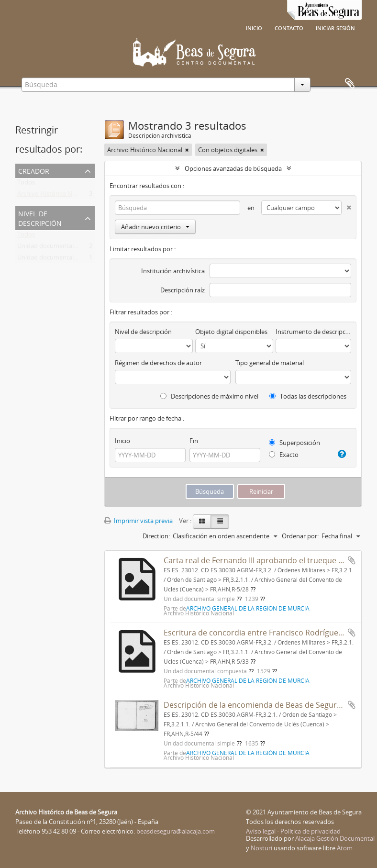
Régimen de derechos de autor (158, 363)
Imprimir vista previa (139, 521)
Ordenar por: (300, 536)
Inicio (254, 27)
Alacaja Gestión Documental (335, 838)
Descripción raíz (183, 290)
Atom (345, 848)
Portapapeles (350, 84)
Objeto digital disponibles (231, 332)
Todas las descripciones (308, 396)
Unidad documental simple (55, 248)
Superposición (294, 443)
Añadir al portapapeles (352, 560)
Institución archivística (173, 271)
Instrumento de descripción (313, 332)
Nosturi (261, 848)
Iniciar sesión (335, 27)
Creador (34, 170)
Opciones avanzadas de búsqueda (233, 168)
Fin (194, 441)
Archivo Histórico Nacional (55, 196)
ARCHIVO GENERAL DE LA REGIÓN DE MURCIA (248, 608)
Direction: (156, 536)
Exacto (284, 455)
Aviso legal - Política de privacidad (293, 831)
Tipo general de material (270, 363)
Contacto (289, 27)
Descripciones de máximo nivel (209, 396)
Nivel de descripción (40, 217)
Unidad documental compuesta (62, 259)
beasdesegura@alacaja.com (176, 831)
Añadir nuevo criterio (155, 227)
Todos (26, 184)
